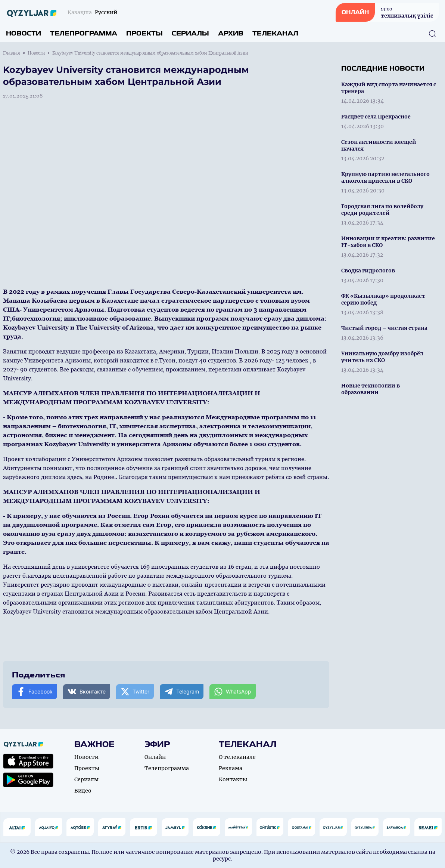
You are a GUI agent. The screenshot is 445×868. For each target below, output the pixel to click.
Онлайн (155, 757)
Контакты (233, 779)
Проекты (144, 33)
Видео (83, 791)
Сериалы (190, 33)
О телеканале (237, 757)
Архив (231, 33)
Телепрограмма (84, 33)
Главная (12, 53)
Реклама (231, 768)
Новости (24, 33)
